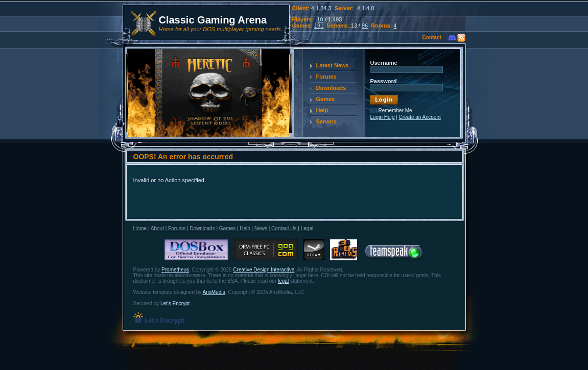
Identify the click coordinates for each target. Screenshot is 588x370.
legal (283, 281)
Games (326, 99)
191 (319, 26)
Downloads (331, 88)
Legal (307, 228)
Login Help (383, 117)
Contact (432, 38)
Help (322, 110)
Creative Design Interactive (264, 270)
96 (365, 26)
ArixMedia (214, 292)
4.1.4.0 (366, 8)
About (157, 228)
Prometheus (175, 270)
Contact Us (284, 228)
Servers (326, 121)
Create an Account (419, 117)
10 (320, 19)
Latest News (333, 65)
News (261, 228)
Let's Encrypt (175, 303)
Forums (326, 77)
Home (140, 228)
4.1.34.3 (321, 8)
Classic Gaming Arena (213, 20)
